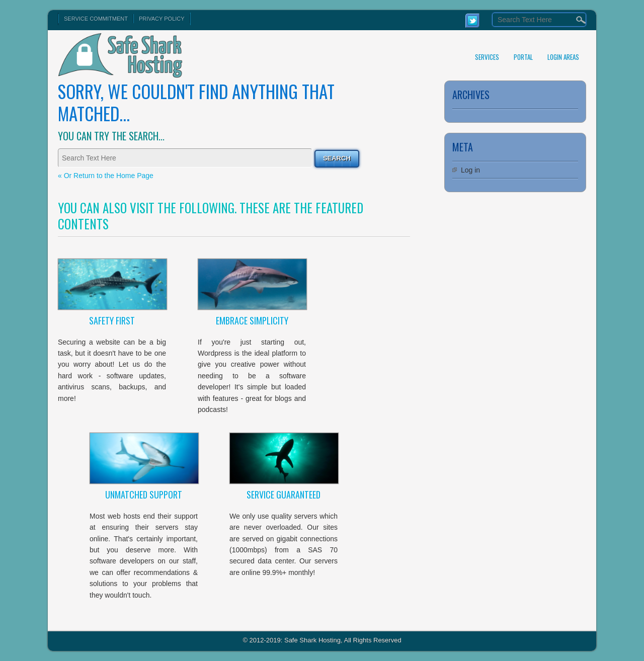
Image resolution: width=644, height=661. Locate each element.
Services (487, 57)
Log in (470, 170)
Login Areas (563, 57)
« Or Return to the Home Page (106, 176)
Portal (523, 57)
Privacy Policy (162, 19)
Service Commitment (96, 19)
